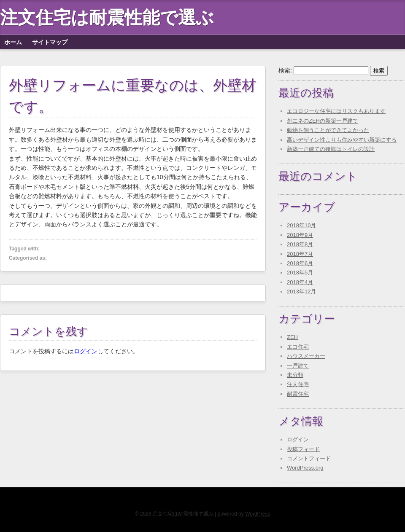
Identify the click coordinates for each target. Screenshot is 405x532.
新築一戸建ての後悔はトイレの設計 (331, 149)
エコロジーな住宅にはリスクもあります (336, 111)
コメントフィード (309, 458)
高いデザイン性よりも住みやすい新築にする (342, 140)
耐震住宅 (298, 394)
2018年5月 (300, 273)
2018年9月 (300, 235)
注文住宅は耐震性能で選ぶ (107, 17)
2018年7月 (300, 254)
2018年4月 (300, 282)
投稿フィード (303, 449)
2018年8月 (300, 244)
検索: (285, 70)
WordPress (258, 514)
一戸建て (298, 366)
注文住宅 (298, 384)
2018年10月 (301, 225)
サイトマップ (50, 42)
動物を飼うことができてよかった (328, 130)
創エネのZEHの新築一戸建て (323, 121)
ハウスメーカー (306, 356)
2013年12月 (301, 292)
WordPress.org (305, 468)
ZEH (292, 337)
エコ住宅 (298, 347)
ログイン (86, 351)
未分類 (295, 375)
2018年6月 (300, 263)
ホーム (13, 42)
